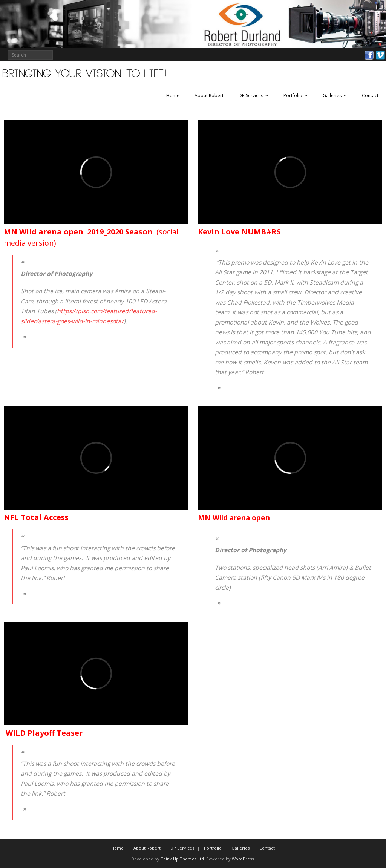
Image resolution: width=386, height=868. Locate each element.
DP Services (251, 96)
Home (173, 96)
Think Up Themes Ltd (182, 859)
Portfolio (293, 96)
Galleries (332, 96)
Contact (370, 96)
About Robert (209, 96)
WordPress (243, 859)
